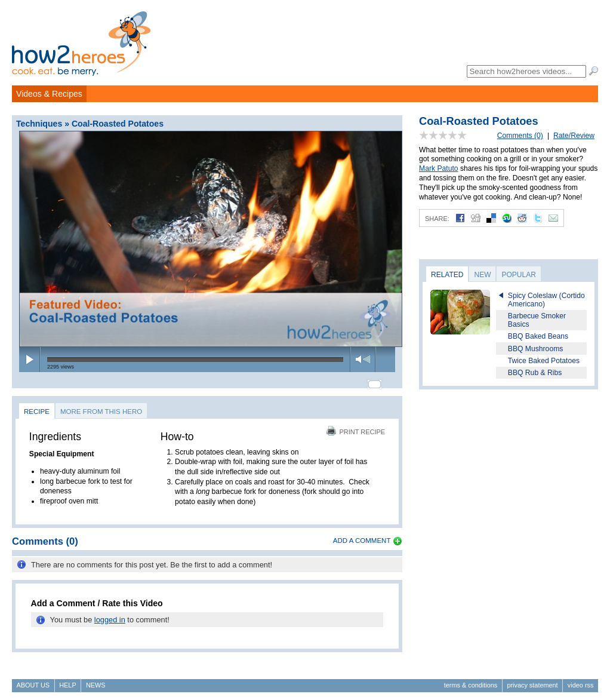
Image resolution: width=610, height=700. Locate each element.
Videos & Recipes (49, 94)
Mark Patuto (439, 168)
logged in (110, 615)
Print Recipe (356, 426)
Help (67, 680)
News (96, 680)
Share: (437, 219)
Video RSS (581, 680)
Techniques (39, 124)
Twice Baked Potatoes (544, 361)
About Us (33, 680)
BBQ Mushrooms (536, 349)
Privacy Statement (532, 680)
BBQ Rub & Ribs (535, 373)
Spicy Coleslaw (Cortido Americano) (546, 300)
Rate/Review (574, 136)
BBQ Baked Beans (538, 336)
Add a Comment (362, 535)
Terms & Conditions (471, 680)
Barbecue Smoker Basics (537, 320)
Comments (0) (520, 136)
